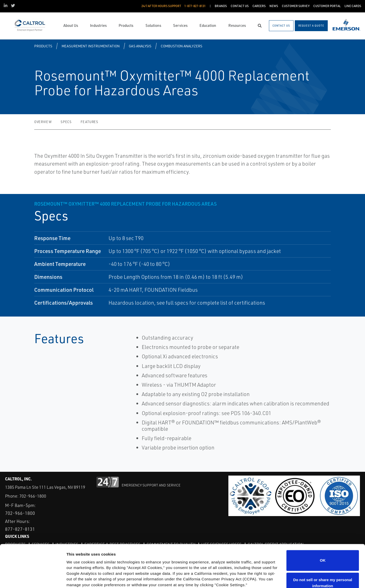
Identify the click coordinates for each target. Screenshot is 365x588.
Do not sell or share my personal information (323, 545)
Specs (66, 122)
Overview (43, 122)
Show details (78, 578)
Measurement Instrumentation (91, 46)
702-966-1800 (33, 496)
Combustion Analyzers (181, 46)
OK (323, 523)
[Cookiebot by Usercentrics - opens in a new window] (33, 578)
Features (89, 122)
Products (43, 46)
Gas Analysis (140, 46)
